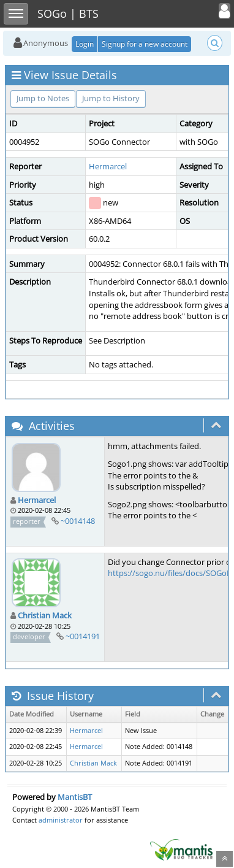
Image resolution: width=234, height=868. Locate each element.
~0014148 (78, 521)
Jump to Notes (43, 98)
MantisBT (75, 797)
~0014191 (83, 636)
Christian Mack (45, 615)
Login (85, 44)
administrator (61, 820)
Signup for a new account (145, 44)
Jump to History (111, 98)
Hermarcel (108, 166)
